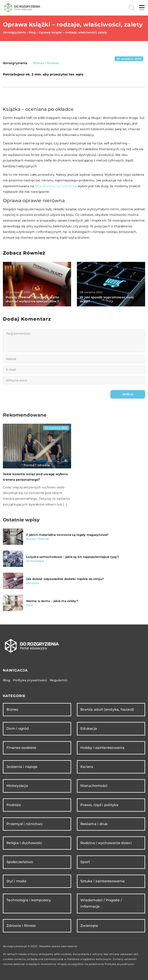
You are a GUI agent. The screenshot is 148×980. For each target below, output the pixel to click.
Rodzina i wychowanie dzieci (106, 843)
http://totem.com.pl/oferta (56, 186)
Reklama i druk (94, 824)
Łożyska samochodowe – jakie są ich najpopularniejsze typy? (73, 557)
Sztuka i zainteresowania (103, 881)
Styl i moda (16, 881)
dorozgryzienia (15, 63)
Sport (85, 862)
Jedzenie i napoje (22, 767)
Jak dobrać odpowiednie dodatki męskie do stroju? (65, 579)
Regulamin (59, 680)
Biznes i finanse (46, 63)
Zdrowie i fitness (21, 926)
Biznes (12, 710)
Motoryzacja (17, 786)
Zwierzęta (89, 926)
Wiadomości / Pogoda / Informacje (101, 903)
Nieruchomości (94, 786)
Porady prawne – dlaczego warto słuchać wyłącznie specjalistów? (32, 299)
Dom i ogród (18, 729)
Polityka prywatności (30, 680)
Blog (7, 680)
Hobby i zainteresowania (102, 748)
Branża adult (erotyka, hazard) (107, 710)
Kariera (87, 767)
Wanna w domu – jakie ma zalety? (52, 601)
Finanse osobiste (21, 748)
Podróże (14, 805)
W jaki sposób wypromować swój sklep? (107, 299)
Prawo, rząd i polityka (99, 805)
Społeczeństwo (20, 862)
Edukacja (89, 729)
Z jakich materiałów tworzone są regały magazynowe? (67, 535)
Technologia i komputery (29, 900)
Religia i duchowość (24, 843)
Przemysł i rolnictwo (24, 824)
